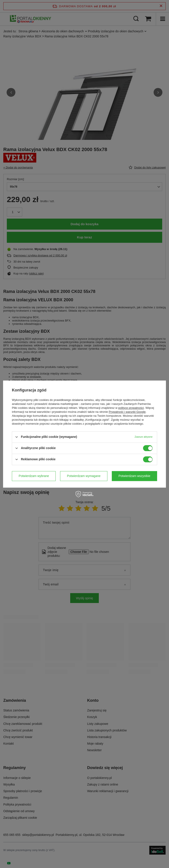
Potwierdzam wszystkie (134, 476)
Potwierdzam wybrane (34, 476)
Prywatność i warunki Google (127, 412)
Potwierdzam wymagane (84, 476)
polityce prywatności (131, 408)
